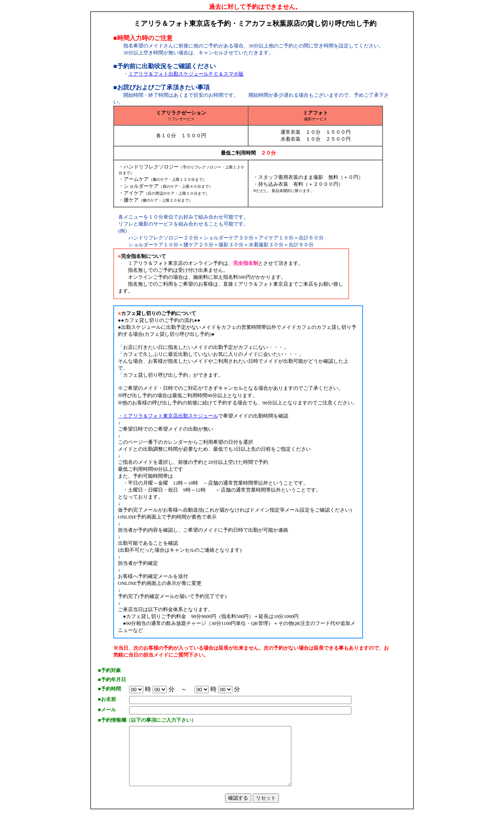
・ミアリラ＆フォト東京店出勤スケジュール (168, 416)
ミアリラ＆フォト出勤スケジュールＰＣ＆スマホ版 (186, 74)
